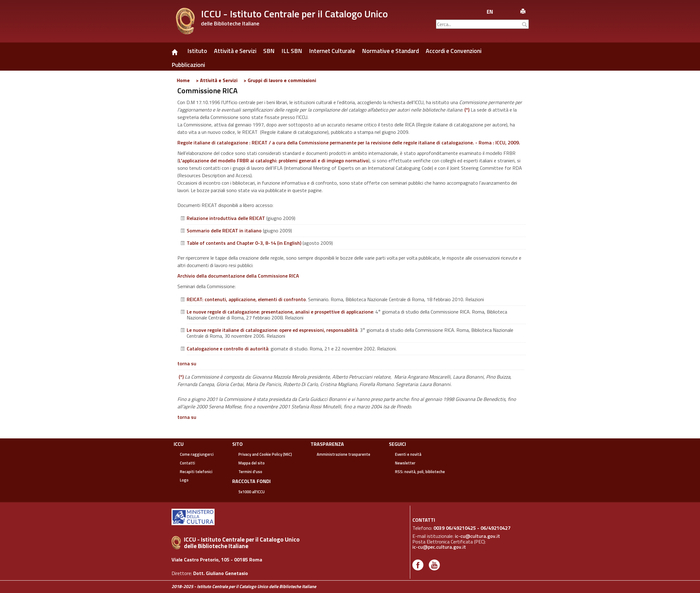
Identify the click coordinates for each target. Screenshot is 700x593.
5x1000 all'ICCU (252, 492)
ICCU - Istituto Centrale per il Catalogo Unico (294, 14)
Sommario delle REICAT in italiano (224, 231)
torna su (187, 363)
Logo (184, 480)
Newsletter (405, 463)
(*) (467, 110)
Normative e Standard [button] (390, 51)
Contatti (187, 463)
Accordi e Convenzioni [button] (454, 51)
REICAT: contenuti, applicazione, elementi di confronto (246, 299)
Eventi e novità (408, 454)
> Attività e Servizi (217, 80)
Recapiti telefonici (196, 472)
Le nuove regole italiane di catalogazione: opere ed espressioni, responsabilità (272, 330)
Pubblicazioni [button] (188, 65)
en (490, 12)
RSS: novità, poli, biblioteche (420, 472)
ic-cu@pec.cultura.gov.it (439, 547)
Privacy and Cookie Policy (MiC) (265, 454)
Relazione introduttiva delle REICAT (226, 218)
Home (183, 80)
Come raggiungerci (197, 454)
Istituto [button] (197, 51)
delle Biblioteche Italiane (230, 23)
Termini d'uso (250, 472)
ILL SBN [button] (292, 51)
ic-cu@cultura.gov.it (477, 536)
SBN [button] (269, 51)
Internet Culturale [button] (332, 51)
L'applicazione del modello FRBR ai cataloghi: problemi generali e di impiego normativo (274, 160)
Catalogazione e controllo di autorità (228, 349)
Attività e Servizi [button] (235, 51)
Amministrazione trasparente (343, 454)
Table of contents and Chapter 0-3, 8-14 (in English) (244, 243)
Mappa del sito (252, 463)
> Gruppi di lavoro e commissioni (280, 80)
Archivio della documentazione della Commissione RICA (238, 276)
